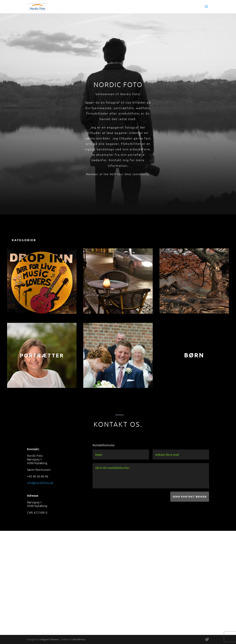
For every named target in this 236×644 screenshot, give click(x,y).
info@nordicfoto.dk (40, 483)
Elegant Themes (50, 639)
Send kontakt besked (190, 496)
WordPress (79, 639)
